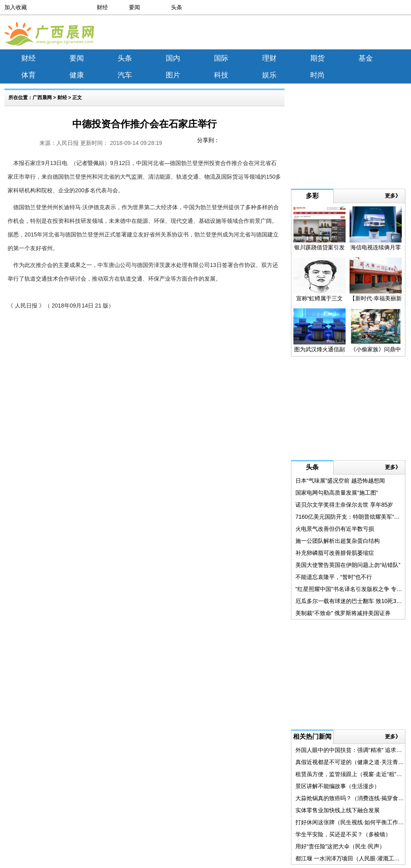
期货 (317, 58)
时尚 (317, 75)
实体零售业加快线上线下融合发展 (338, 810)
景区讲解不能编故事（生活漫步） (338, 786)
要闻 (134, 7)
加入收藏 (16, 7)
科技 (221, 75)
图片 (173, 75)
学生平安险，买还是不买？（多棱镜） (343, 834)
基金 (366, 58)
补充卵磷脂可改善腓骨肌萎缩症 (335, 553)
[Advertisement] (335, 34)
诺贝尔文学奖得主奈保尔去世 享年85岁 (344, 505)
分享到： (208, 140)
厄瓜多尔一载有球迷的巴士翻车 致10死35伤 (350, 601)
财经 (102, 7)
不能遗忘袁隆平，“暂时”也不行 (334, 577)
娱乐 (269, 75)
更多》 (393, 196)
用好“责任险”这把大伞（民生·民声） (340, 846)
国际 (221, 58)
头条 (177, 7)
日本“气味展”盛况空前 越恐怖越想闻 (340, 481)
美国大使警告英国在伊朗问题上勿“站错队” (348, 565)
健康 (77, 75)
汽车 (125, 75)
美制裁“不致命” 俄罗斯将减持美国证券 (343, 613)
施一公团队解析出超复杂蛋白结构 (338, 541)
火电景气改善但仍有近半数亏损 (335, 529)
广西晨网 (42, 98)
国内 (173, 58)
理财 (269, 58)
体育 (28, 75)
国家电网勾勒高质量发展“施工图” (337, 493)
